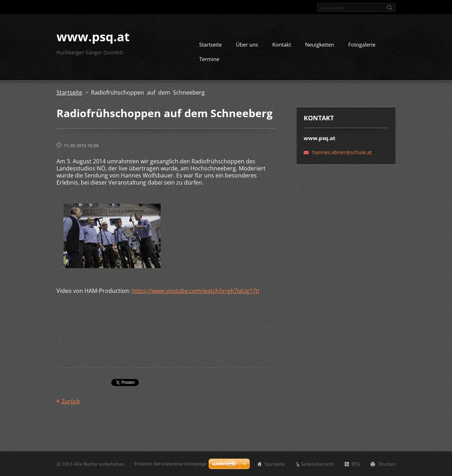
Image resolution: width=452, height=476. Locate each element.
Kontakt (282, 44)
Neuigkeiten (320, 44)
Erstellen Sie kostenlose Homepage (171, 464)
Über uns (247, 44)
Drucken (387, 464)
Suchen (389, 7)
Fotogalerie (362, 44)
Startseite (210, 44)
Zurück (71, 401)
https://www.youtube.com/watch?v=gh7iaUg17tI (195, 291)
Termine (209, 59)
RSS (356, 464)
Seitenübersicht (318, 464)
